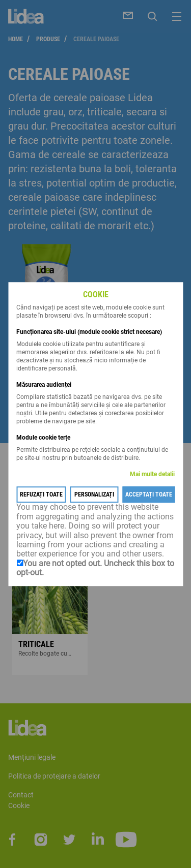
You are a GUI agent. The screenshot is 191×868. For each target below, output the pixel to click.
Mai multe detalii (152, 475)
